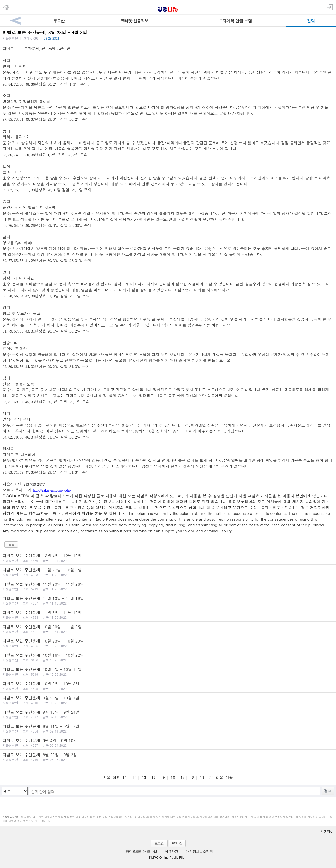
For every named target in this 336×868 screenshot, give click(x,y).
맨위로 (327, 831)
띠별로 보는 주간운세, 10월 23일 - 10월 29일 (168, 643)
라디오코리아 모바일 (141, 852)
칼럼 (311, 21)
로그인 (159, 843)
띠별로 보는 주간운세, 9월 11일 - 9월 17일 (168, 728)
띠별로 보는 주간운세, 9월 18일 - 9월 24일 (168, 714)
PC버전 (177, 843)
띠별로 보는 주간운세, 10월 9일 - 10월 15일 (168, 671)
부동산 (59, 21)
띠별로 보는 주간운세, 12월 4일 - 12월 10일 (168, 558)
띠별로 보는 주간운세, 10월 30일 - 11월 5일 (168, 629)
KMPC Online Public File (167, 858)
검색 (328, 791)
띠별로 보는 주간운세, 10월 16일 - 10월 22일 (168, 657)
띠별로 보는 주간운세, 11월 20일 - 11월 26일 (168, 586)
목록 (11, 545)
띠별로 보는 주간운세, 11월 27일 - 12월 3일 (168, 572)
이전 (116, 778)
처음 (107, 778)
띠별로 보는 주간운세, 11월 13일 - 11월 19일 (168, 600)
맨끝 (229, 778)
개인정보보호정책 (199, 852)
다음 (220, 778)
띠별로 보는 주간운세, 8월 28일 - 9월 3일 (168, 757)
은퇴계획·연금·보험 (235, 21)
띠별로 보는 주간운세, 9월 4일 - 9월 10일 (168, 743)
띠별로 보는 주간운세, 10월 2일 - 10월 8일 (168, 686)
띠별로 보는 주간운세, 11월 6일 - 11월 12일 (168, 615)
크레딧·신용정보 (134, 21)
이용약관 (171, 852)
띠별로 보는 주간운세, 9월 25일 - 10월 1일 (168, 700)
